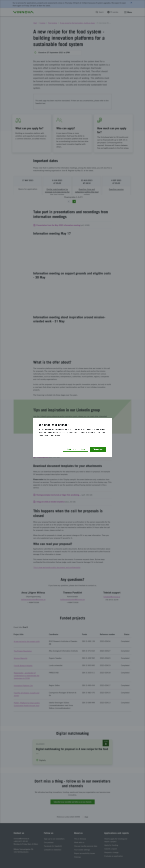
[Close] (109, 420)
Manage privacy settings (76, 449)
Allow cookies (98, 449)
